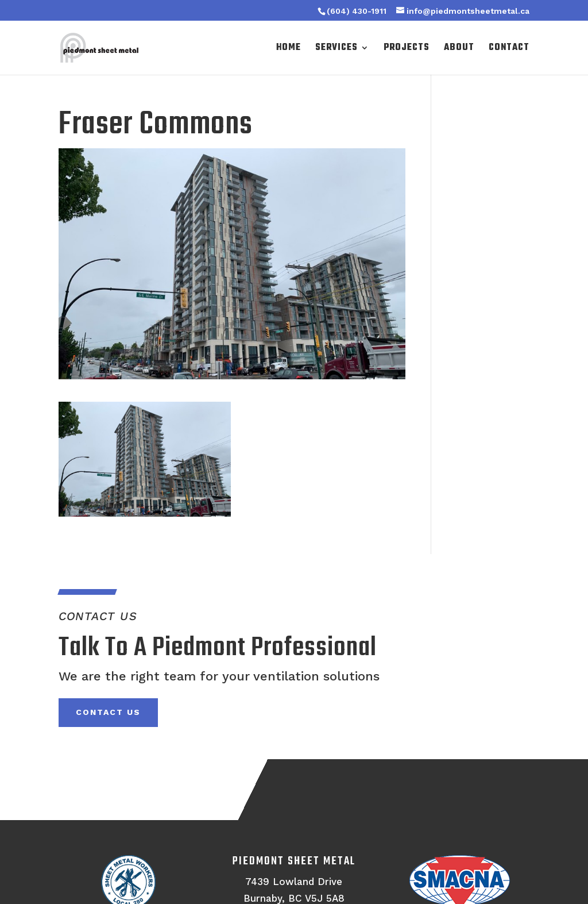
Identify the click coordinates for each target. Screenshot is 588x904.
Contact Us (108, 712)
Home (289, 49)
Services (336, 49)
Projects (407, 49)
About (459, 49)
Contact (509, 49)
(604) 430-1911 (357, 11)
